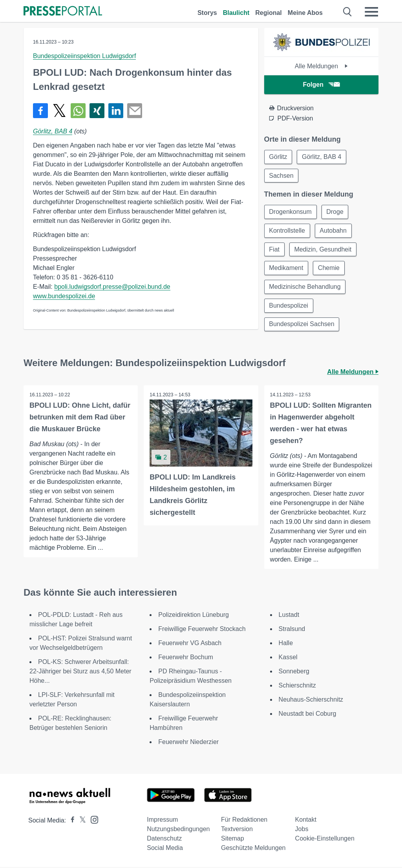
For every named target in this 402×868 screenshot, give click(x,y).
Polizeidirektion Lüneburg (194, 616)
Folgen (321, 85)
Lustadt (289, 616)
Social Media (165, 849)
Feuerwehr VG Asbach (190, 644)
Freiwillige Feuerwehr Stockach (202, 630)
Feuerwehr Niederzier (188, 743)
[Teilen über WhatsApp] (78, 111)
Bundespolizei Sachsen (302, 325)
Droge (335, 212)
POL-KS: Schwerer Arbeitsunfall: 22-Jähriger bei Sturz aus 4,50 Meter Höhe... (80, 672)
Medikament (286, 269)
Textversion (237, 830)
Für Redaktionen (244, 821)
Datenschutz (164, 840)
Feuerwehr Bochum (186, 658)
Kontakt (306, 821)
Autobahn (333, 231)
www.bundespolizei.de (64, 296)
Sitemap (233, 840)
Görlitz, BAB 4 (53, 131)
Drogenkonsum (291, 212)
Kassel (288, 658)
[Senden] (135, 111)
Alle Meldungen (321, 66)
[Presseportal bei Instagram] (92, 820)
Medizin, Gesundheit (323, 250)
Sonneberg (294, 672)
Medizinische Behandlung (305, 287)
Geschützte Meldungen (253, 849)
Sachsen (281, 176)
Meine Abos (305, 13)
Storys (207, 13)
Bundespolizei (289, 306)
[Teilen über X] (59, 111)
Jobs (302, 830)
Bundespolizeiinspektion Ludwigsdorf (84, 56)
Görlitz (278, 157)
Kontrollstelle (287, 231)
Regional (269, 13)
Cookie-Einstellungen (325, 840)
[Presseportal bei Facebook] (70, 821)
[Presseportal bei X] (80, 821)
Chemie (329, 269)
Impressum (162, 821)
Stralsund (292, 630)
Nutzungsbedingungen (178, 830)
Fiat (275, 250)
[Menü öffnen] (371, 12)
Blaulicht (236, 13)
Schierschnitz (297, 687)
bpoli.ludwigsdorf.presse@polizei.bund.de (112, 287)
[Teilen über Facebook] (40, 111)
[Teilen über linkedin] (116, 111)
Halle (286, 644)
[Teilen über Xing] (97, 111)
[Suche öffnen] (348, 12)
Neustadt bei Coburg (308, 715)
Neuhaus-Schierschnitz (311, 701)
